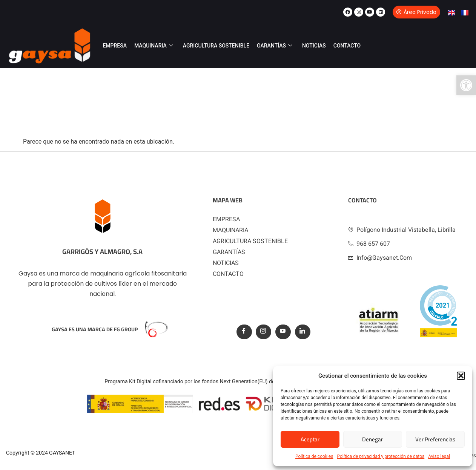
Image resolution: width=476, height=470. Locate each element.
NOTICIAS (314, 46)
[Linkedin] (303, 332)
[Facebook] (244, 332)
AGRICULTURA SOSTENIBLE (216, 46)
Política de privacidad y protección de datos (381, 456)
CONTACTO (347, 46)
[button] (466, 85)
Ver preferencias (435, 439)
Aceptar (310, 439)
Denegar (372, 439)
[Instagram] (263, 332)
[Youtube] (283, 332)
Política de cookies (314, 456)
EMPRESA (115, 46)
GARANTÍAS (275, 46)
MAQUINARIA (154, 46)
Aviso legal (439, 456)
